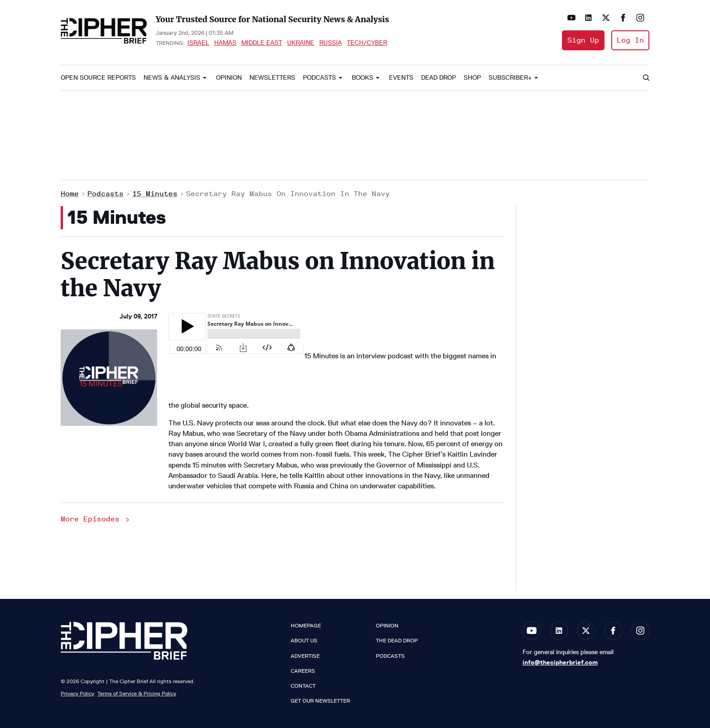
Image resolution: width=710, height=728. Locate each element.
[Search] (646, 78)
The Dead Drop (397, 641)
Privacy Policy (77, 693)
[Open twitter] (606, 18)
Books (362, 78)
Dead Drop (439, 78)
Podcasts (319, 78)
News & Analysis (172, 78)
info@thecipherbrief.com (560, 662)
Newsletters (272, 78)
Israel (198, 43)
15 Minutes (155, 194)
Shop (472, 78)
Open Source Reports (98, 78)
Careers (303, 671)
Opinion (229, 78)
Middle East (262, 43)
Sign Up (583, 40)
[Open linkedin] (589, 18)
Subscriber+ (510, 78)
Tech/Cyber (367, 43)
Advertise (305, 656)
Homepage (306, 626)
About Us (304, 641)
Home (70, 194)
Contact (303, 686)
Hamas (225, 43)
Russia (331, 43)
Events (401, 78)
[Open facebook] (623, 18)
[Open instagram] (640, 18)
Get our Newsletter (320, 701)
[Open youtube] (571, 18)
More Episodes (96, 519)
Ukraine (301, 43)
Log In (630, 40)
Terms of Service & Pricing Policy (137, 693)
